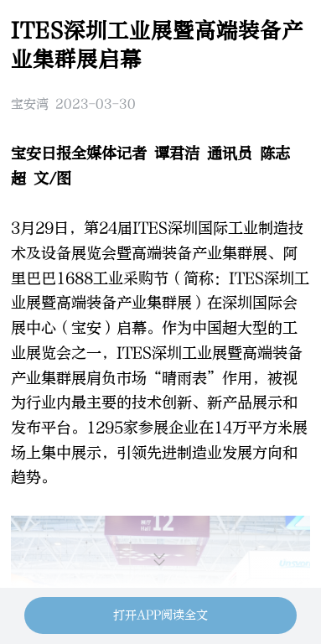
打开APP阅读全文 (160, 615)
